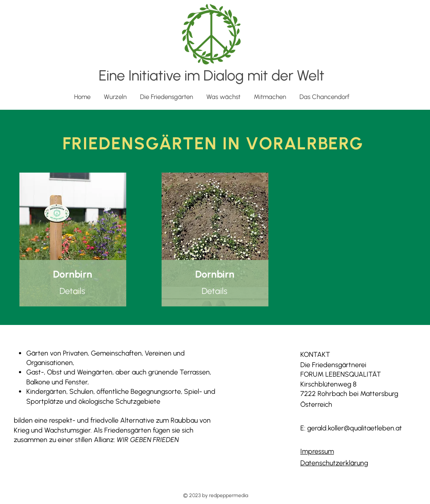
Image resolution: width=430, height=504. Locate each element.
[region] (73, 240)
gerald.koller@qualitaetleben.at (355, 428)
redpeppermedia (229, 495)
